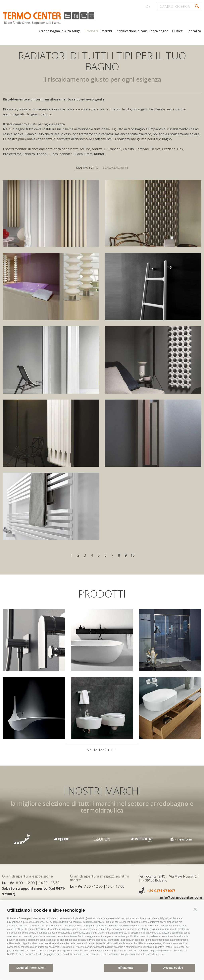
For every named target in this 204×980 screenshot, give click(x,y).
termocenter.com (51, 18)
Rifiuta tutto (126, 968)
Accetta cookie (173, 968)
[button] (195, 910)
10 (132, 555)
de (148, 6)
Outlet (177, 31)
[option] (102, 839)
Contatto (194, 31)
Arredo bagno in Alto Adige (60, 31)
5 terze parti (26, 918)
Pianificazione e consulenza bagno (142, 31)
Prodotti (91, 31)
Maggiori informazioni (31, 968)
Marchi (107, 31)
